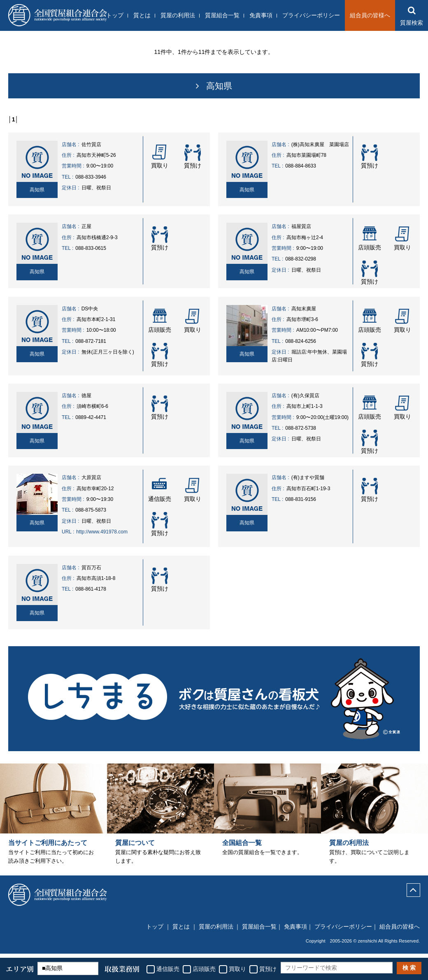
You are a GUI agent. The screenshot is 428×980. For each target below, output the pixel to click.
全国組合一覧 (242, 848)
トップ (115, 15)
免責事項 (261, 15)
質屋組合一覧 (222, 15)
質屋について (135, 848)
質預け (268, 969)
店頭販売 (204, 969)
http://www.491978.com (102, 532)
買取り (237, 969)
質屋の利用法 (178, 15)
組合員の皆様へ (370, 15)
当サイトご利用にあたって (48, 848)
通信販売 (168, 969)
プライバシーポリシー (311, 15)
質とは (142, 15)
